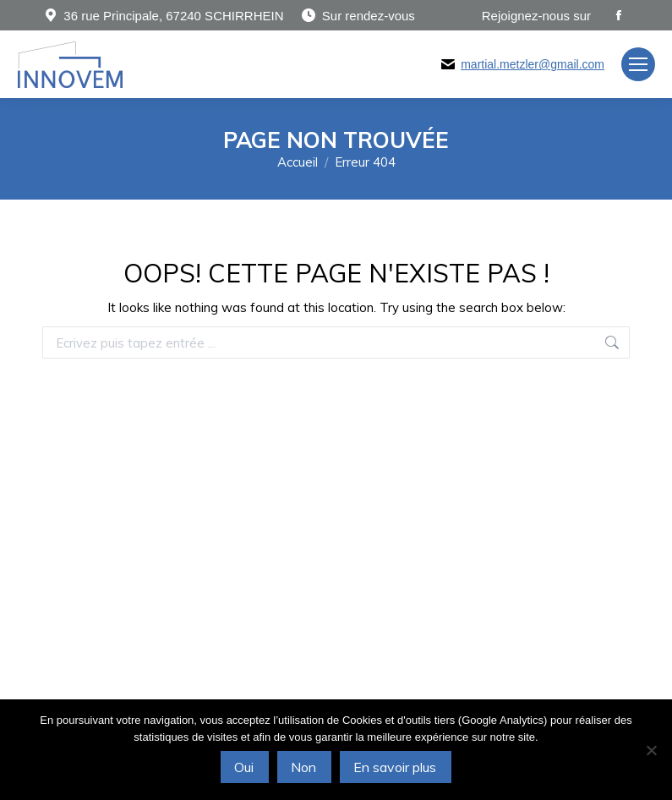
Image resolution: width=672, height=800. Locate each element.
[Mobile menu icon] (638, 64)
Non (303, 767)
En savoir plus (395, 767)
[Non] (651, 750)
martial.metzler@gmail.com (533, 64)
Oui (244, 767)
